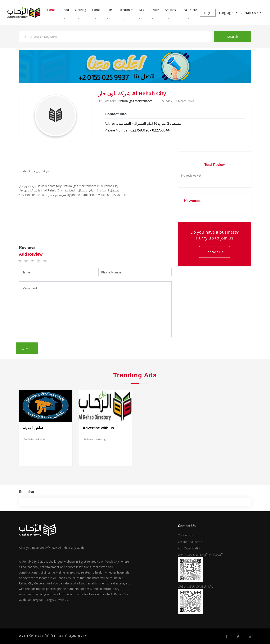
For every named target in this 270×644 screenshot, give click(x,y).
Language (227, 13)
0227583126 (140, 130)
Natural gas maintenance (135, 101)
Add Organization (190, 548)
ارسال (27, 348)
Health (155, 10)
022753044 (161, 130)
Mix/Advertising (95, 439)
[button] (65, 19)
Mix (142, 10)
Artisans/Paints (35, 439)
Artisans (170, 10)
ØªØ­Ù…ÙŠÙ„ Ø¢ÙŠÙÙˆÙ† (196, 586)
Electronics (126, 10)
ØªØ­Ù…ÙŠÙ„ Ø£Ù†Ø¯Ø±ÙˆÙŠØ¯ (200, 555)
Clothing (80, 10)
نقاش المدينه (33, 428)
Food (65, 10)
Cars (110, 10)
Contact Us (250, 13)
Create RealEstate (190, 542)
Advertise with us (98, 428)
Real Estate (189, 10)
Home (51, 10)
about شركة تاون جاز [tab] (36, 171)
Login (208, 13)
